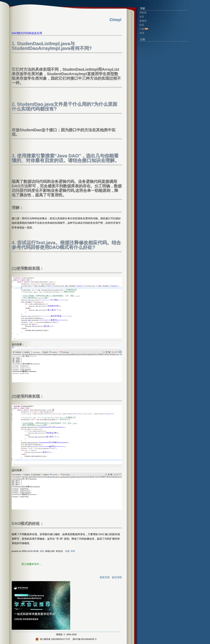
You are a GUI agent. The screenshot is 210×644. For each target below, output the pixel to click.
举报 (73, 551)
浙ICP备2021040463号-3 (84, 639)
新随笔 (143, 21)
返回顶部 (117, 577)
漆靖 (42, 551)
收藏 (67, 551)
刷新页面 (105, 577)
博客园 (59, 634)
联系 (142, 25)
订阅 (142, 29)
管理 (142, 33)
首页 (142, 17)
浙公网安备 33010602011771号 (53, 639)
